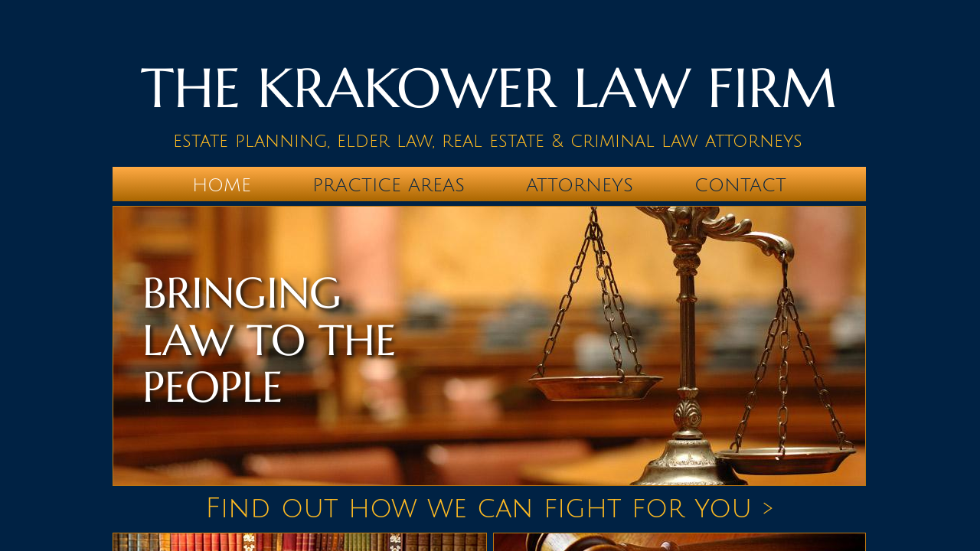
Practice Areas (389, 185)
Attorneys (580, 185)
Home (222, 185)
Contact (740, 185)
